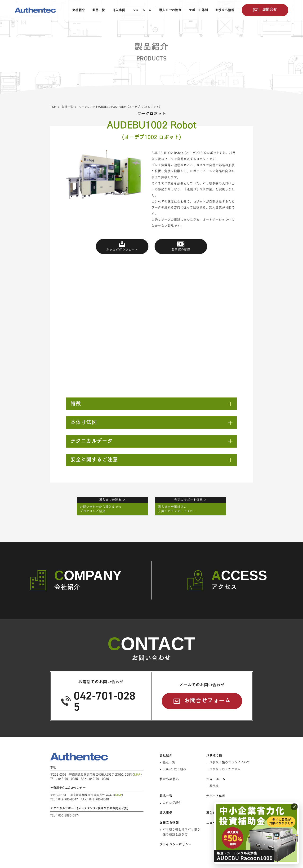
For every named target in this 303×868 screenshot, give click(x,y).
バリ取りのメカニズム (225, 769)
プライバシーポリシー (176, 844)
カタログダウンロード (122, 250)
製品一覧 (99, 10)
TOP (53, 107)
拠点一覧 (169, 762)
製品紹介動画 (181, 250)
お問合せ (270, 9)
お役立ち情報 (225, 10)
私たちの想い (169, 779)
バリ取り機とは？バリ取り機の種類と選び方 (181, 832)
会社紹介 (79, 10)
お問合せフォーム (207, 700)
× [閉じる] (294, 807)
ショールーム (142, 10)
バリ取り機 (214, 755)
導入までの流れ (170, 10)
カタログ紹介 (172, 803)
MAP (138, 774)
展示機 (214, 786)
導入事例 (119, 10)
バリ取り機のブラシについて (230, 762)
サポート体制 (198, 10)
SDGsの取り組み (174, 769)
